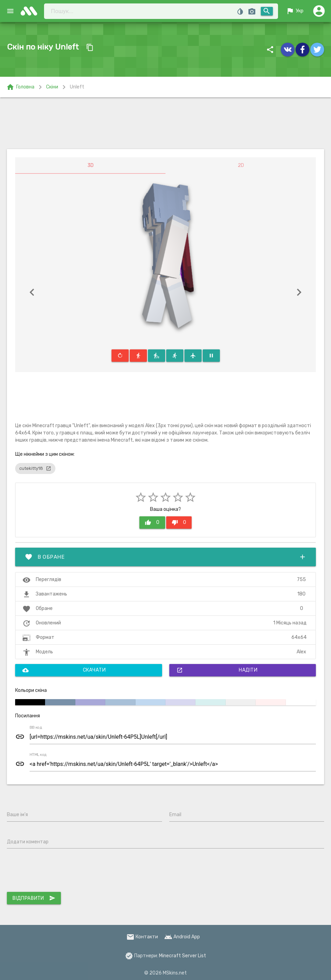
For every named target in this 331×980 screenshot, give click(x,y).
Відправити (34, 898)
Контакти (142, 937)
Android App (182, 937)
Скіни (52, 87)
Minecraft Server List (183, 956)
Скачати (64, 670)
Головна (20, 87)
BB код (36, 728)
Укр (295, 11)
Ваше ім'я (17, 815)
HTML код (38, 755)
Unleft (77, 87)
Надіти (217, 670)
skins (31, 11)
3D (90, 165)
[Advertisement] (166, 123)
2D (241, 165)
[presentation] (59, 872)
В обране (165, 557)
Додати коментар (28, 842)
